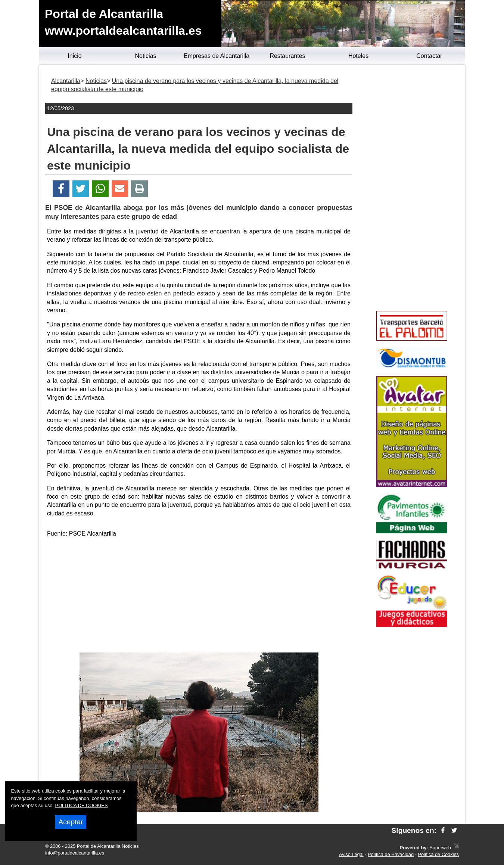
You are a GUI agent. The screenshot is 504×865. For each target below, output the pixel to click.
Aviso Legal (351, 854)
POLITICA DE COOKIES (82, 805)
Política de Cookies (438, 854)
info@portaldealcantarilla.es (75, 853)
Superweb (440, 848)
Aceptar (71, 822)
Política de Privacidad (391, 854)
